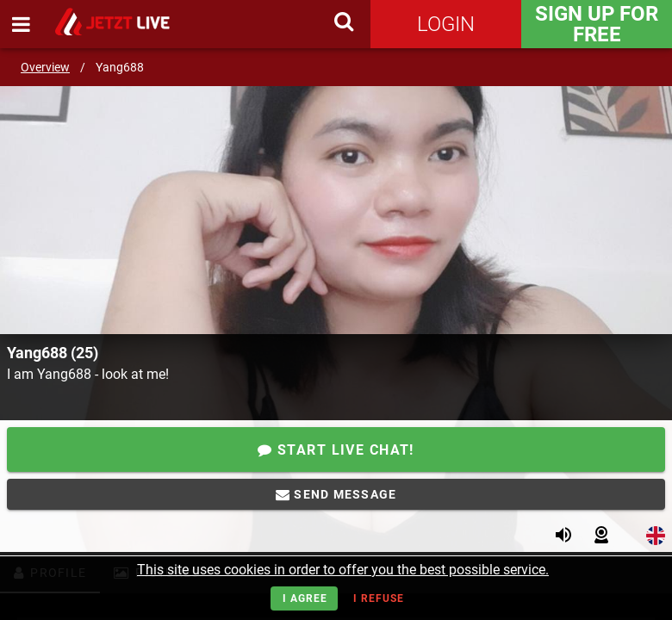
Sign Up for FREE (597, 24)
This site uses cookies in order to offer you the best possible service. (343, 570)
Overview (45, 67)
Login (446, 24)
